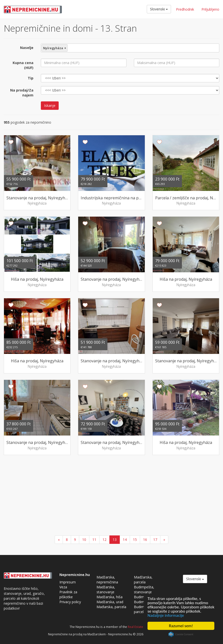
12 (104, 540)
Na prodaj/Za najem (22, 93)
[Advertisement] (111, 496)
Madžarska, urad (110, 602)
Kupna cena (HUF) (23, 65)
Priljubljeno (210, 9)
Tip (31, 78)
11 (94, 540)
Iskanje (50, 105)
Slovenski (159, 9)
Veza (63, 587)
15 (135, 540)
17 (155, 540)
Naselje (27, 48)
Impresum (68, 582)
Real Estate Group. (141, 627)
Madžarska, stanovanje (106, 589)
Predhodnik (185, 9)
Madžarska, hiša (110, 597)
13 (115, 540)
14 (125, 540)
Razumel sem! (181, 626)
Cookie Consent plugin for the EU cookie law (181, 634)
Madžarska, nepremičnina (107, 580)
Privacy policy (70, 602)
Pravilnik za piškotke (68, 594)
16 (145, 540)
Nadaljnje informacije (166, 615)
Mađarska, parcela (111, 607)
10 (84, 540)
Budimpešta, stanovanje (144, 589)
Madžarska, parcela (143, 580)
